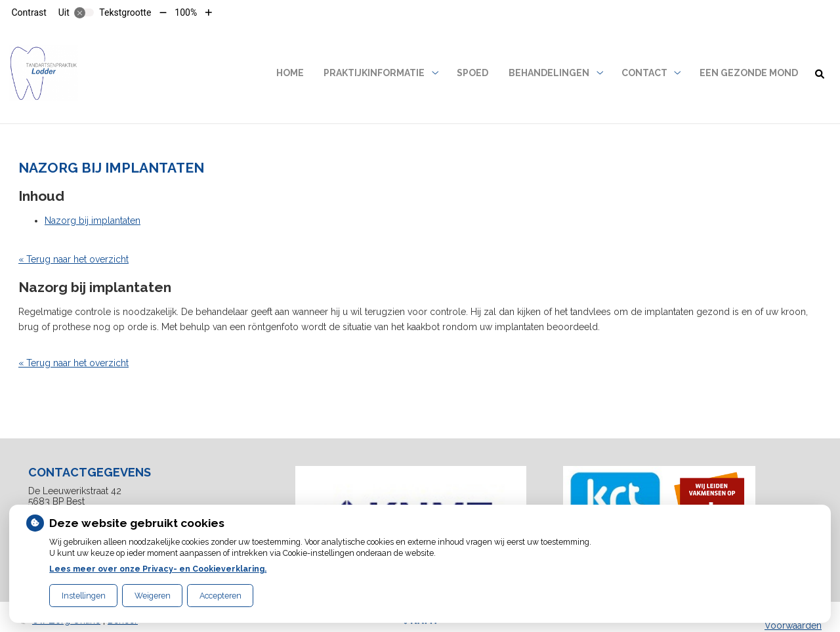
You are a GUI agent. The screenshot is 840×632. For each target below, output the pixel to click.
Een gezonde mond (749, 73)
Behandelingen (549, 73)
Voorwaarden (793, 625)
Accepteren (220, 596)
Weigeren (153, 596)
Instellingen (84, 596)
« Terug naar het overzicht (73, 259)
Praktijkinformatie (374, 73)
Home (290, 73)
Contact (644, 73)
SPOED (472, 73)
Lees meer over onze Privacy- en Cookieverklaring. (158, 569)
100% (186, 12)
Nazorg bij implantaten (93, 221)
